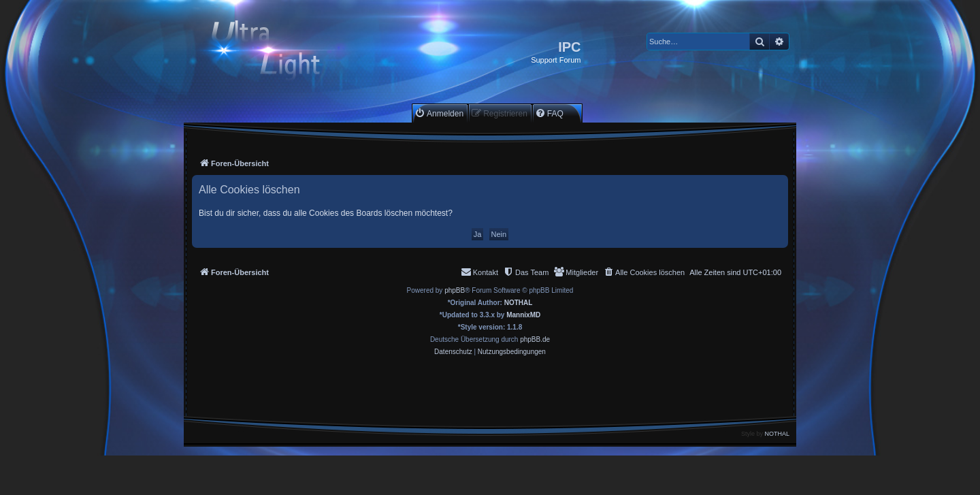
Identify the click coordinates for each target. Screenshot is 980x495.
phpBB (455, 290)
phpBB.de (535, 339)
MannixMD (523, 315)
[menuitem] (439, 113)
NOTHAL (519, 303)
